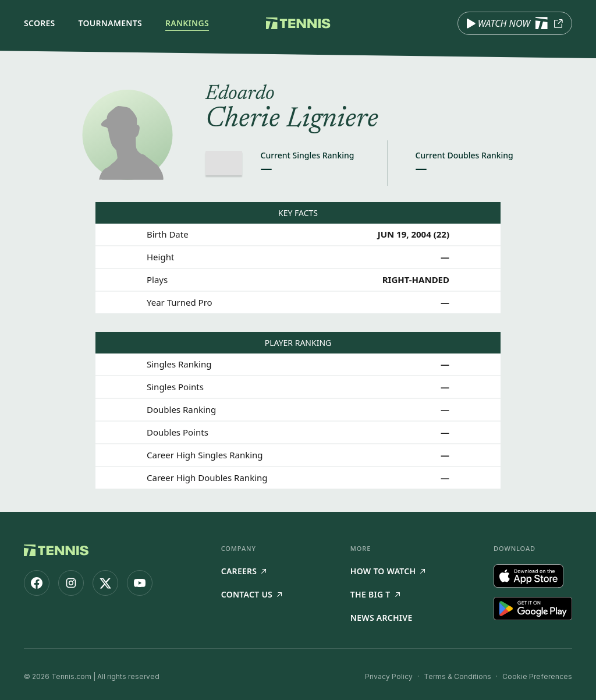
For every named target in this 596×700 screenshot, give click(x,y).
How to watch (388, 571)
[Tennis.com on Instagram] (71, 583)
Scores (40, 23)
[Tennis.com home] (298, 23)
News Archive (382, 618)
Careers (244, 571)
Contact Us (251, 594)
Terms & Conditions (457, 676)
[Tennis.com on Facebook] (37, 583)
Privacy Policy (389, 676)
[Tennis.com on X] (105, 583)
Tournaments (110, 23)
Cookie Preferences (537, 676)
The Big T (375, 594)
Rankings (187, 23)
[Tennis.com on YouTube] (140, 583)
